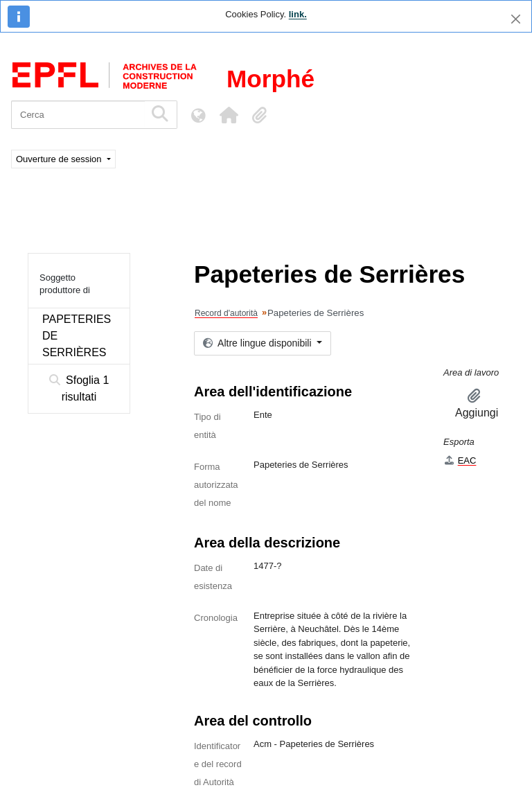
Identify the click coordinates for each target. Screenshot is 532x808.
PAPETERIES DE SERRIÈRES (77, 336)
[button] (229, 115)
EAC (460, 460)
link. (298, 14)
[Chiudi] (516, 19)
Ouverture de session (60, 159)
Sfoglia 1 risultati (79, 388)
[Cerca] (78, 115)
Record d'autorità (226, 313)
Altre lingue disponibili (258, 343)
